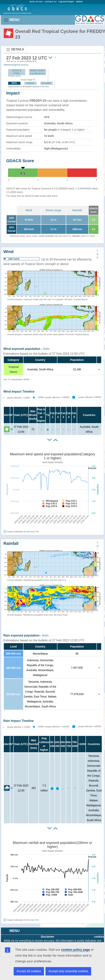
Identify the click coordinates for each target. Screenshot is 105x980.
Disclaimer (48, 937)
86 (12, 429)
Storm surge (53, 210)
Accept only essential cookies (68, 971)
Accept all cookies (29, 971)
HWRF (31, 83)
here (55, 196)
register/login (66, 2)
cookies (99, 937)
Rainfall (77, 210)
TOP (98, 254)
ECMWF (46, 83)
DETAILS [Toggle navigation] (15, 50)
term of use (36, 2)
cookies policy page (75, 950)
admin (80, 2)
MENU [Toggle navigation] (11, 20)
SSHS (26, 379)
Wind (29, 210)
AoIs (46, 349)
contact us (51, 2)
